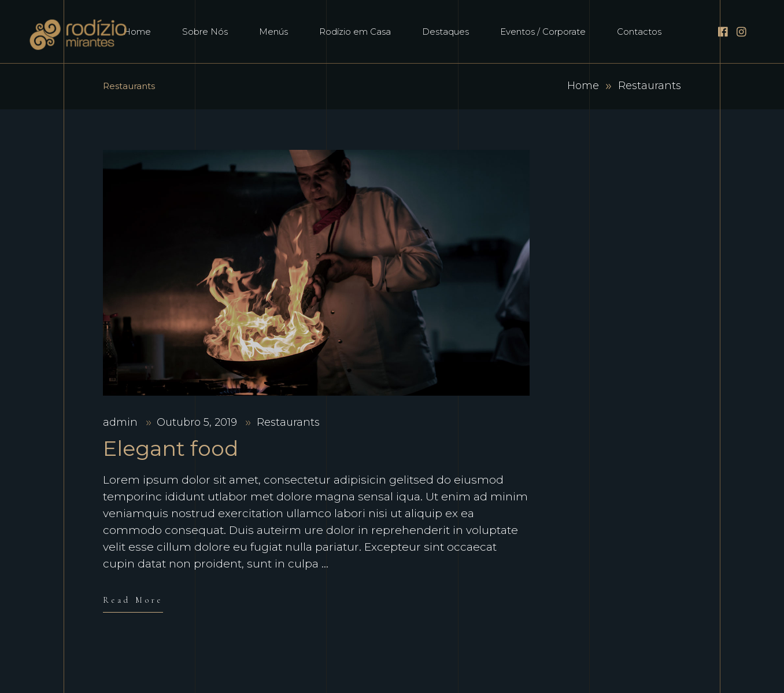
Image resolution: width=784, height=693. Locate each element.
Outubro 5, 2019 (198, 422)
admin (122, 422)
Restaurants (288, 422)
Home (583, 86)
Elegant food (171, 448)
